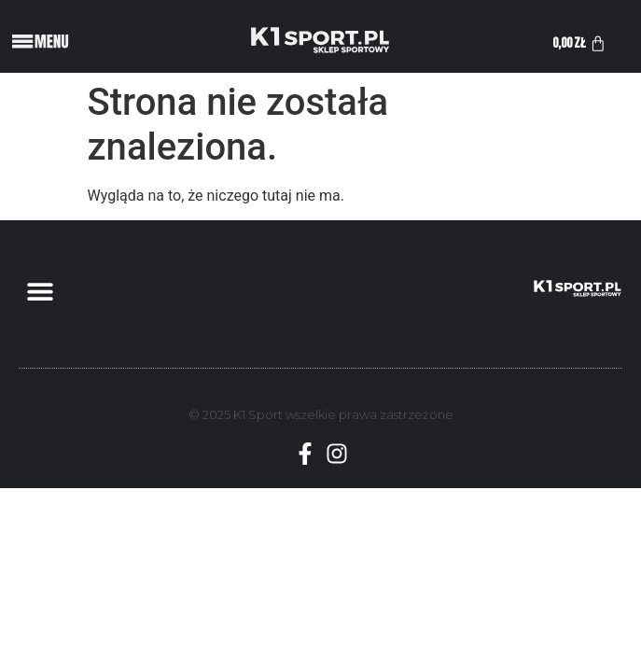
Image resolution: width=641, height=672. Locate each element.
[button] (40, 292)
